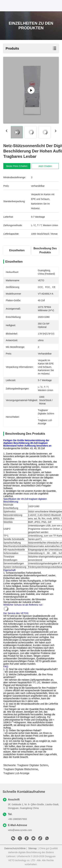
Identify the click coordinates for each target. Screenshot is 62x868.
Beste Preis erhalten (17, 166)
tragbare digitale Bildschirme (21, 769)
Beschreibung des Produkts (45, 250)
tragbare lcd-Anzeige (16, 773)
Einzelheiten (17, 250)
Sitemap (32, 848)
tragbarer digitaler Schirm (33, 765)
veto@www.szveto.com (20, 830)
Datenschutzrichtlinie (15, 848)
